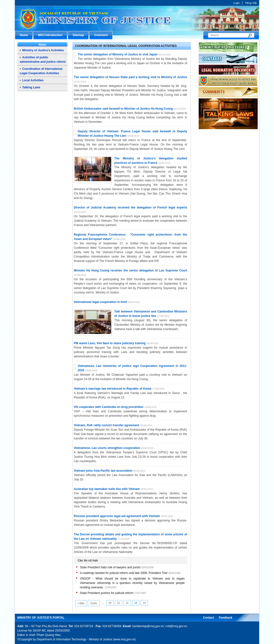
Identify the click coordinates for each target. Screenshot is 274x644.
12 (127, 603)
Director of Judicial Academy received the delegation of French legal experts (131, 208)
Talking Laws (31, 87)
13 (136, 603)
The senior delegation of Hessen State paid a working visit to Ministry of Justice (131, 77)
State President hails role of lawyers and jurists (110, 567)
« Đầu (81, 603)
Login (236, 3)
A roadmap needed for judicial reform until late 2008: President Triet (124, 573)
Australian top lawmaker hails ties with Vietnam (107, 489)
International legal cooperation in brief (100, 302)
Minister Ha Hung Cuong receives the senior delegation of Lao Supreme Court (131, 270)
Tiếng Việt (251, 3)
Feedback (226, 618)
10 (110, 603)
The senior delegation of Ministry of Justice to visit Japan (118, 54)
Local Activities (33, 80)
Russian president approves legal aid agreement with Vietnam (117, 516)
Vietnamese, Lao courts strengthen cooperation (107, 448)
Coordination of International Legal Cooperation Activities (126, 46)
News (42, 45)
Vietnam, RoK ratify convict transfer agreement (107, 425)
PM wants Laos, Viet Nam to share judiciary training (110, 343)
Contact (209, 618)
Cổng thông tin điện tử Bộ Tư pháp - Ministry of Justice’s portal (137, 18)
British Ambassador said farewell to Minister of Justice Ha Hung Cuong (123, 109)
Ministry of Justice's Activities (43, 50)
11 (118, 603)
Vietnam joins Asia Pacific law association (103, 471)
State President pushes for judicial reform (107, 593)
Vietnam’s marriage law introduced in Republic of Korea (113, 389)
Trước (93, 603)
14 (144, 603)
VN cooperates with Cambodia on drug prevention (109, 407)
